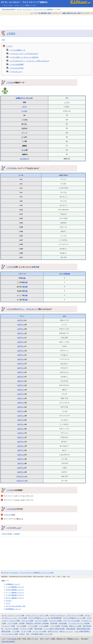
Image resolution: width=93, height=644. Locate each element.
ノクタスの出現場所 (16, 64)
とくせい (24, 111)
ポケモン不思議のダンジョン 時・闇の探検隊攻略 (45, 618)
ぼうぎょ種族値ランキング (15, 598)
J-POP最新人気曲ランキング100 (42, 634)
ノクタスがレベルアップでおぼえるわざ (24, 54)
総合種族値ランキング (13, 609)
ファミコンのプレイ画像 (10, 634)
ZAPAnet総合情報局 (8, 9)
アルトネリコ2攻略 (41, 621)
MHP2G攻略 (38, 629)
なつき (24, 150)
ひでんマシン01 (22, 476)
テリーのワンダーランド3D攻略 (79, 623)
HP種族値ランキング (13, 584)
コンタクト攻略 (26, 631)
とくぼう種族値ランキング (15, 595)
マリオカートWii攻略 (11, 629)
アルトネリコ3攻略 (55, 621)
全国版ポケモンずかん (23, 98)
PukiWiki (14, 639)
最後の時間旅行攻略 (83, 629)
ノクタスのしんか (16, 72)
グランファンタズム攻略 (71, 621)
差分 (75, 13)
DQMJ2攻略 (63, 623)
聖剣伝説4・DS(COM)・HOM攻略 (37, 623)
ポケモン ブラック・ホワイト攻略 (37, 615)
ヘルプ (54, 13)
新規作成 (70, 13)
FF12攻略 (64, 626)
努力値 (36, 267)
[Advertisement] (46, 21)
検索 (49, 13)
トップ (34, 13)
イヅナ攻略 (16, 631)
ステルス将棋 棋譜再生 (82, 631)
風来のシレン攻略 (75, 626)
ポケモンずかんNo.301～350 (15, 606)
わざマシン (20, 309)
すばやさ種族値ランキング (15, 590)
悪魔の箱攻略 (71, 629)
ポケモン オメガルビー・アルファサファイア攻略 (67, 615)
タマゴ (22, 159)
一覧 (38, 13)
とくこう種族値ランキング (15, 592)
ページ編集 (62, 13)
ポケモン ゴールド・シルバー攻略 (13, 615)
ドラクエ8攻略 (44, 626)
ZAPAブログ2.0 (53, 631)
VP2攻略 (22, 623)
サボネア (7, 515)
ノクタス (11, 33)
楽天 (28, 634)
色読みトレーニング (66, 631)
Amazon (22, 634)
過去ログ (80, 13)
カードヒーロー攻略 (39, 631)
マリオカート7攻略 (26, 629)
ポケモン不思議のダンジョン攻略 (74, 618)
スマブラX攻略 (12, 623)
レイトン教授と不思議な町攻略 (54, 629)
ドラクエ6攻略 (21, 626)
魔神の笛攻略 (6, 631)
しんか (18, 528)
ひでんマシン (32, 309)
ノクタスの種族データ (17, 50)
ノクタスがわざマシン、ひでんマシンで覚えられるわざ (29, 61)
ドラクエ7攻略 (33, 626)
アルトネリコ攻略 (27, 621)
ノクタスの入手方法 (16, 68)
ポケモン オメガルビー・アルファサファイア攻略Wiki (24, 2)
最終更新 (44, 13)
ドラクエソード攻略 (8, 626)
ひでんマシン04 (22, 481)
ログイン (89, 13)
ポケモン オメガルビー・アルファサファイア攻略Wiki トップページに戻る (29, 573)
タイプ (24, 107)
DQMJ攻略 (54, 623)
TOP (3, 40)
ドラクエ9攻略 (55, 626)
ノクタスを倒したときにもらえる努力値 (24, 57)
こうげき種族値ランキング (15, 587)
